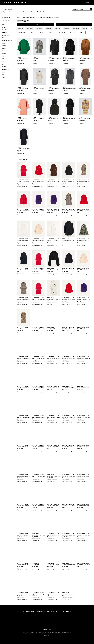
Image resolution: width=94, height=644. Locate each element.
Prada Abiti (21, 29)
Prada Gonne (49, 29)
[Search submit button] (91, 9)
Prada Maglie (66, 29)
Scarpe (14, 12)
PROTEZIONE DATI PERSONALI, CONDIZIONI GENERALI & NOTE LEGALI (47, 624)
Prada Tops (85, 29)
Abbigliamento (6, 12)
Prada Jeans (58, 29)
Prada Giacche (39, 29)
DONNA (4, 9)
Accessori (21, 12)
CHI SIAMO (44, 621)
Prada (37, 17)
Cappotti (33, 17)
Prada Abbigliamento (46, 17)
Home (19, 17)
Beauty (33, 12)
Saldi (45, 12)
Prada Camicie (29, 29)
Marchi (39, 12)
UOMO (10, 9)
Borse (27, 12)
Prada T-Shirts (76, 29)
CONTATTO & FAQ (37, 621)
